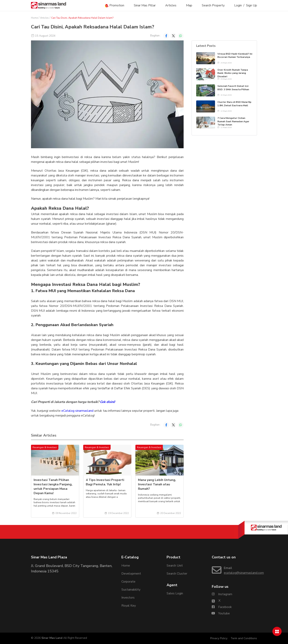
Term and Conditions (244, 638)
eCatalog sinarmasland (77, 411)
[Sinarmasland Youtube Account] (221, 613)
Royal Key (129, 606)
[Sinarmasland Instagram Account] (222, 594)
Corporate (128, 582)
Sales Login (175, 593)
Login (238, 5)
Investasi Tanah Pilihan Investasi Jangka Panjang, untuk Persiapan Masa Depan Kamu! (53, 487)
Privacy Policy (219, 638)
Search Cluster (177, 574)
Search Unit (175, 566)
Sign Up (251, 5)
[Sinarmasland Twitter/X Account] (216, 601)
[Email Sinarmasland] (234, 570)
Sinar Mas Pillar (145, 5)
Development (131, 574)
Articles (171, 5)
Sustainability (131, 590)
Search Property (213, 5)
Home (34, 18)
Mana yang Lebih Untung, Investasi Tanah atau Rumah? (157, 484)
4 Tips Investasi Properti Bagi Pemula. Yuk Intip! (105, 482)
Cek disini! (108, 402)
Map (189, 5)
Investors (128, 598)
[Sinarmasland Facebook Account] (222, 607)
